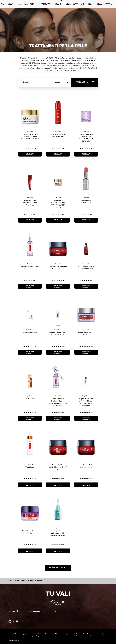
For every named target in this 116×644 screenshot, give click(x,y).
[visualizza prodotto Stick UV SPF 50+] (30, 353)
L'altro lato (91, 4)
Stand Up (76, 4)
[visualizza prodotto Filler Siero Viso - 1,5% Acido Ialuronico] (30, 286)
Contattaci (26, 635)
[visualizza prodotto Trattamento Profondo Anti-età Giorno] (58, 286)
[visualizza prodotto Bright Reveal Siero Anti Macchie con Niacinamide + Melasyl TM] (86, 419)
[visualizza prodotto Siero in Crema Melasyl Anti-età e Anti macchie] (58, 154)
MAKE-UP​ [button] (32, 4)
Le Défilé (100, 4)
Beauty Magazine (108, 4)
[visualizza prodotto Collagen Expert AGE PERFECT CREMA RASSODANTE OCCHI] (30, 154)
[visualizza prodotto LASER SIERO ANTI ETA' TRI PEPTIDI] (86, 286)
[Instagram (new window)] (10, 622)
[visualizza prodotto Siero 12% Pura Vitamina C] (30, 485)
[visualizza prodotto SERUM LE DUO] (30, 419)
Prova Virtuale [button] (11, 4)
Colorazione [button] (23, 4)
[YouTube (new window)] (17, 622)
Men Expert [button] (68, 4)
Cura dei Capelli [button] (58, 4)
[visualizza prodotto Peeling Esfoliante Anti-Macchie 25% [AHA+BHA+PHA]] (58, 551)
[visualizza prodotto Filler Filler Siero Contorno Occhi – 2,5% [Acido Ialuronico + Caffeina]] (58, 419)
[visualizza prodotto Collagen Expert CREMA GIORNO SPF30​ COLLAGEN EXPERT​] (58, 220)
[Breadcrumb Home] (11, 581)
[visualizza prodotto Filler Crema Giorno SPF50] (30, 551)
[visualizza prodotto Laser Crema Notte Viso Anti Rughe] (86, 485)
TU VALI (2, 4)
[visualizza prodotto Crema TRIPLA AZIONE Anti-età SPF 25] (58, 485)
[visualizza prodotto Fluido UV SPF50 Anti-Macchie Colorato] (58, 353)
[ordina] (61, 82)
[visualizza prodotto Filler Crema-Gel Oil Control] (86, 353)
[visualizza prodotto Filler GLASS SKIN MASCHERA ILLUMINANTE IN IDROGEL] (86, 154)
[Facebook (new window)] (13, 622)
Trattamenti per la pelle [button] (44, 4)
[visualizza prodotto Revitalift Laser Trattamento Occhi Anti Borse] (30, 220)
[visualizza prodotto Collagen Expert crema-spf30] (86, 220)
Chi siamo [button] (83, 4)
